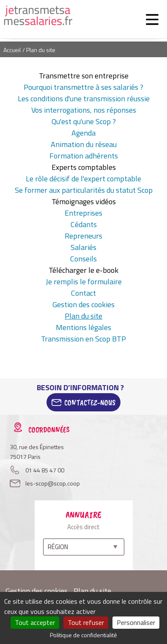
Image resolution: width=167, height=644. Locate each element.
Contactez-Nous (90, 402)
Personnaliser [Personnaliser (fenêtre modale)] (136, 622)
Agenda (83, 133)
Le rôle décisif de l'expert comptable (83, 179)
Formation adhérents (84, 156)
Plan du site (83, 316)
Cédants (84, 224)
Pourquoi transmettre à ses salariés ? (83, 87)
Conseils (83, 259)
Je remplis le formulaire (84, 282)
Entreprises (83, 213)
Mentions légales (83, 327)
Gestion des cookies (83, 304)
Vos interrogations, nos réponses (84, 110)
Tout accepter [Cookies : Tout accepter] (35, 622)
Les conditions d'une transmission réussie (84, 99)
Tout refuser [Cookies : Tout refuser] (86, 622)
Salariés (83, 247)
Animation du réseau (84, 144)
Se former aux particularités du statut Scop (84, 190)
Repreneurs (83, 236)
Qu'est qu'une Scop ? (84, 121)
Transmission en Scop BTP (83, 339)
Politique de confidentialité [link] (83, 635)
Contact (83, 293)
